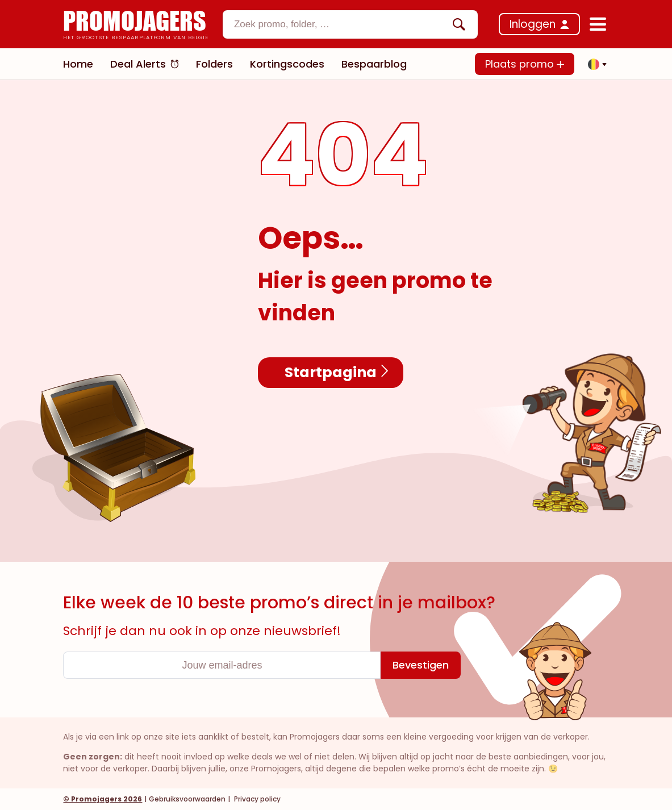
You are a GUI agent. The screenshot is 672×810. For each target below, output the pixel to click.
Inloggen (533, 24)
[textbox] (341, 24)
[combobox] (350, 24)
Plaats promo (525, 64)
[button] (594, 64)
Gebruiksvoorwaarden (187, 799)
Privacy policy (256, 799)
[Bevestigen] (421, 665)
